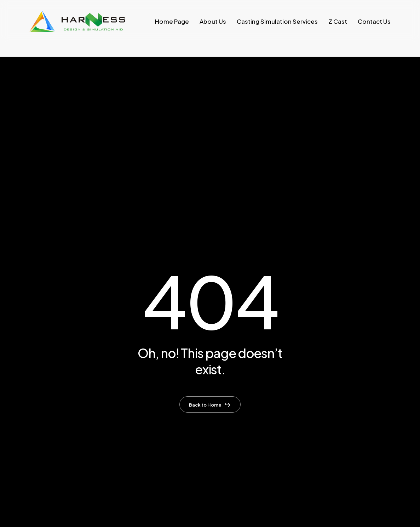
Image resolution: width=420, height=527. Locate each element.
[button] (210, 405)
